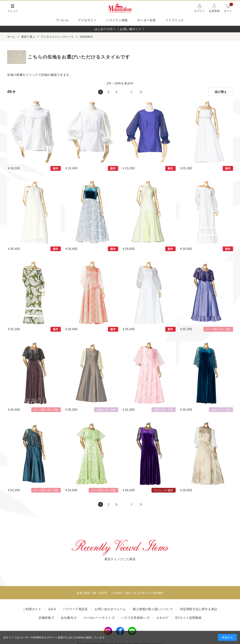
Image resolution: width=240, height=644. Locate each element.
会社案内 (67, 618)
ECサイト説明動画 (189, 618)
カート (228, 8)
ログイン (200, 11)
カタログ (162, 618)
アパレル (62, 20)
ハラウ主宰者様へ (134, 618)
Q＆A (52, 609)
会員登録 (214, 11)
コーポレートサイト (97, 618)
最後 (141, 92)
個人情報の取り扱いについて (153, 609)
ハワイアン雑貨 (117, 20)
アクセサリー (87, 20)
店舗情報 (45, 618)
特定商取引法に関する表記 (199, 609)
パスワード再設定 (75, 609)
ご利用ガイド (32, 609)
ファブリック (175, 20)
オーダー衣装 (147, 20)
